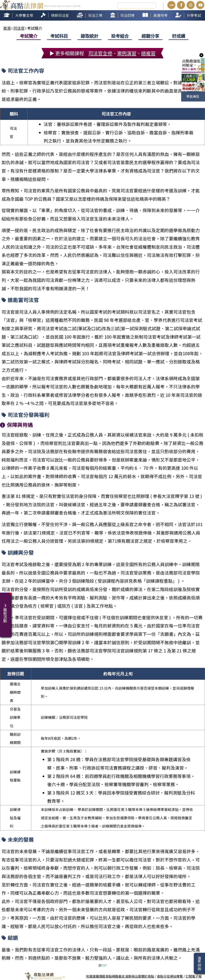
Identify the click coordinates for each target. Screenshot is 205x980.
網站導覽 (176, 976)
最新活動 (6, 611)
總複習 (148, 53)
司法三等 (95, 15)
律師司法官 (60, 15)
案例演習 (127, 53)
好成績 (179, 35)
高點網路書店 (115, 976)
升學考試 (194, 15)
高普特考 (161, 15)
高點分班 (163, 976)
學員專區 (193, 96)
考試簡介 (29, 35)
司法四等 (128, 15)
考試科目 (59, 35)
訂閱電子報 (194, 976)
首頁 (7, 28)
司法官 (19, 28)
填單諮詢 (199, 963)
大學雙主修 (24, 15)
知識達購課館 (96, 976)
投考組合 (120, 35)
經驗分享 (150, 35)
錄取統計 (89, 35)
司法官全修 (100, 53)
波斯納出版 (133, 976)
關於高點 (148, 976)
